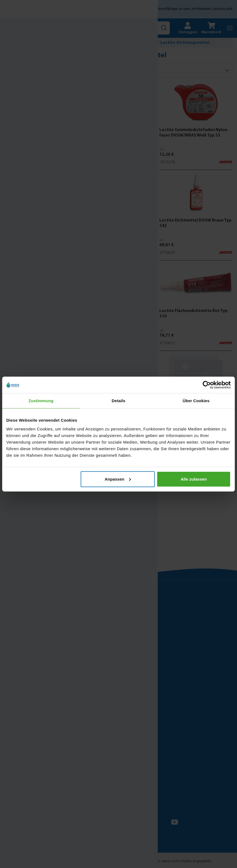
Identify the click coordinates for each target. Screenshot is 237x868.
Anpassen (118, 479)
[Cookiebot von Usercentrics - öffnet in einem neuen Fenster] (207, 385)
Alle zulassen (194, 479)
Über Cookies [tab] (196, 401)
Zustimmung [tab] (41, 401)
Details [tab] (119, 401)
